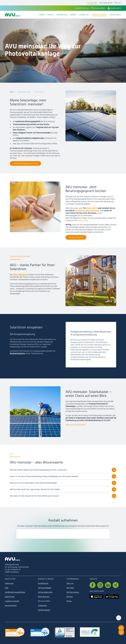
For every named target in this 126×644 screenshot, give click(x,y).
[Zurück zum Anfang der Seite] (119, 618)
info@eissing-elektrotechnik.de (87, 211)
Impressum (9, 583)
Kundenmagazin (44, 610)
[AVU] (12, 92)
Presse (69, 601)
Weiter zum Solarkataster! (75, 425)
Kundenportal (43, 583)
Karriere (70, 597)
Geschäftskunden (106, 3)
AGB (7, 588)
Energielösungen (24, 92)
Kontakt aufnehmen (76, 237)
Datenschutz (10, 597)
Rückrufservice (44, 597)
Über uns (118, 3)
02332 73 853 (83, 220)
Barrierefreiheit (11, 605)
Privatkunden (92, 3)
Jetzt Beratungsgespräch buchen (25, 163)
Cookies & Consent (12, 601)
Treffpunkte (42, 605)
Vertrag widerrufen (45, 592)
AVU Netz (70, 588)
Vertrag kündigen (45, 588)
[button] (121, 628)
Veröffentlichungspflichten (15, 592)
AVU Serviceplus (73, 592)
